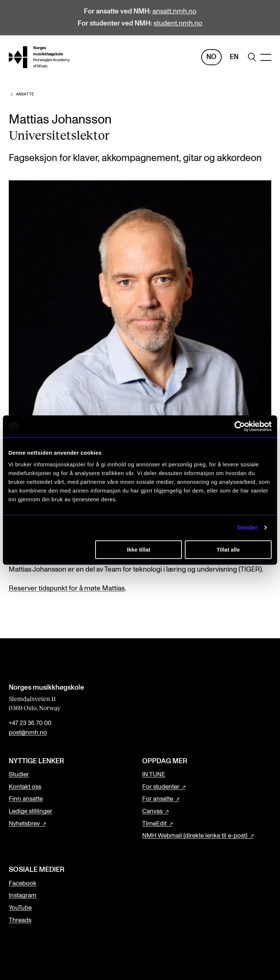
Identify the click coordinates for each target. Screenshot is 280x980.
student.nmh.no (178, 23)
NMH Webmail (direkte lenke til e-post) (195, 836)
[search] (252, 57)
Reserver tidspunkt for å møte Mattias (67, 589)
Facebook (23, 883)
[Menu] (266, 57)
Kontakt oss (25, 787)
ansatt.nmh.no (174, 11)
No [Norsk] (211, 57)
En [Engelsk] (234, 57)
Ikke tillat (139, 550)
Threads (20, 920)
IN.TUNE (154, 775)
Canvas (152, 811)
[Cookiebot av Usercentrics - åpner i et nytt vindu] (240, 426)
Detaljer (248, 527)
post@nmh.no (28, 733)
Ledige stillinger (30, 811)
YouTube (20, 908)
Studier (19, 775)
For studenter (161, 787)
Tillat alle (228, 550)
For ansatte (158, 799)
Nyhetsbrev (24, 824)
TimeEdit (154, 824)
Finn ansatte (26, 799)
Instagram (23, 895)
